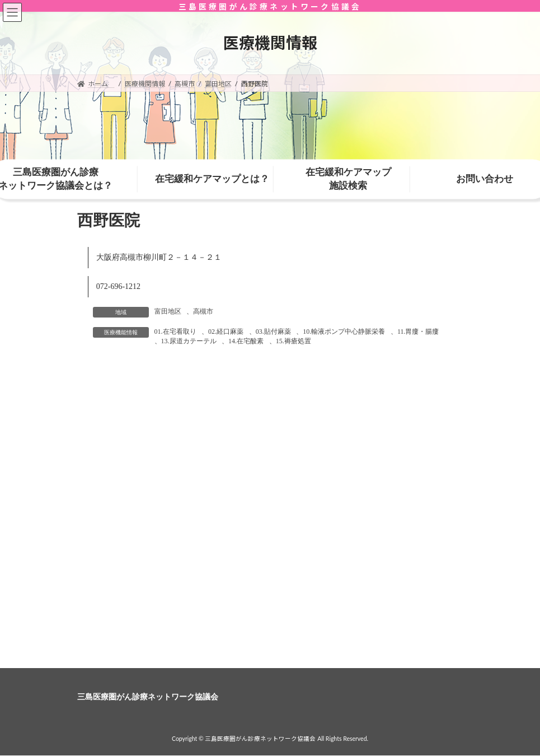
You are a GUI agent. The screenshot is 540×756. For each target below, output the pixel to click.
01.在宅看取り (175, 332)
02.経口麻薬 (226, 332)
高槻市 (203, 311)
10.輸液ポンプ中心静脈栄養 (344, 332)
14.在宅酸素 (246, 341)
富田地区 (168, 311)
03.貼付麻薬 (273, 332)
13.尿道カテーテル (189, 341)
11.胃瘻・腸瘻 (418, 332)
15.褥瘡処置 (294, 341)
